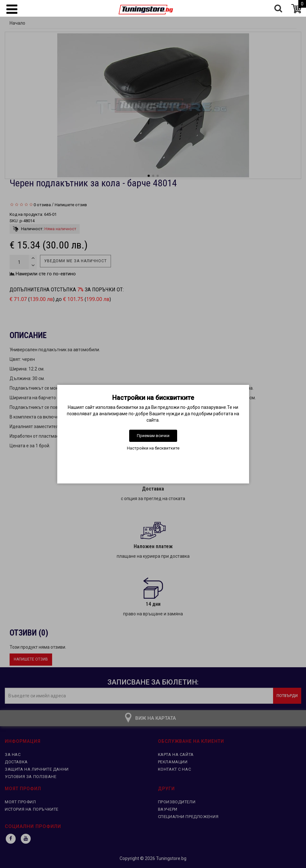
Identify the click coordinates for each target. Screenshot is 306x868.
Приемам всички (153, 436)
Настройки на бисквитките (153, 448)
